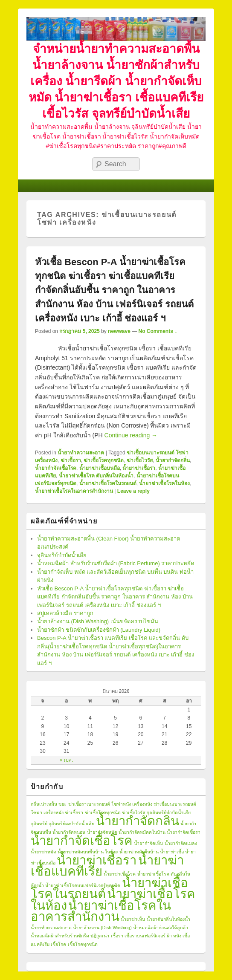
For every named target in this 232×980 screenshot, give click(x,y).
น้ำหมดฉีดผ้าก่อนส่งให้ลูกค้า (161, 928)
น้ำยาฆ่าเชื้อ (172, 852)
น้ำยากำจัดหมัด (102, 832)
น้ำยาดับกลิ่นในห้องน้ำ (168, 919)
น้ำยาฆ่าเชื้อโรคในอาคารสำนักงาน (74, 491)
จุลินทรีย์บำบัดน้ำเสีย (62, 555)
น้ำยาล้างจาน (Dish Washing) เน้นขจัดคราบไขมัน (98, 621)
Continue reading (131, 435)
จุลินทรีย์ (39, 824)
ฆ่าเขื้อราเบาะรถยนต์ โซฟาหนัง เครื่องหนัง (110, 804)
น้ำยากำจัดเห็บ (148, 843)
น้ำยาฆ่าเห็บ (133, 919)
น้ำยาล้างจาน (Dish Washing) (102, 928)
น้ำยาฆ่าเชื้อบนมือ (100, 468)
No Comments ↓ (158, 331)
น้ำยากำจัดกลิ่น (173, 460)
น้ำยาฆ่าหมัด (43, 852)
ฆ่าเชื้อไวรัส (140, 460)
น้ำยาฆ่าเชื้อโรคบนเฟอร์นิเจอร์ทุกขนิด (83, 885)
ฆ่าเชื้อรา (71, 460)
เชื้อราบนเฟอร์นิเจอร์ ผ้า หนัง (153, 936)
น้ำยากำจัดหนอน (69, 832)
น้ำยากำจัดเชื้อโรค (56, 468)
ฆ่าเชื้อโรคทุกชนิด (104, 460)
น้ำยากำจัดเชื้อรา (184, 832)
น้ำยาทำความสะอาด (81, 453)
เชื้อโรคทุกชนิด (83, 944)
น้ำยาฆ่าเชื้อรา (139, 468)
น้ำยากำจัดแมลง (181, 843)
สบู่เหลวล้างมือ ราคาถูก (65, 613)
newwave (119, 331)
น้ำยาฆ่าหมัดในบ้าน (139, 852)
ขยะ (62, 804)
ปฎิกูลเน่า (100, 936)
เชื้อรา (117, 936)
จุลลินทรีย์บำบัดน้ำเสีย (169, 812)
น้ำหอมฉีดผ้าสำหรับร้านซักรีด (60, 936)
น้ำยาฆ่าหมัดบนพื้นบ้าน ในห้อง (88, 852)
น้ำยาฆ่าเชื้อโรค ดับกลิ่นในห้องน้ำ (96, 476)
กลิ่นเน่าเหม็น (44, 804)
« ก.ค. (67, 760)
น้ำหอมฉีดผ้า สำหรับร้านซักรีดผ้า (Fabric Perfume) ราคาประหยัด (116, 563)
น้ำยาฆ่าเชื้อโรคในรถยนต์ (108, 483)
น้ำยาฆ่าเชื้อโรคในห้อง (164, 483)
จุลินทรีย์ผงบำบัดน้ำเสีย (71, 824)
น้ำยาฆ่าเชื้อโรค (120, 874)
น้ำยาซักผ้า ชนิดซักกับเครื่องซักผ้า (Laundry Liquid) (99, 630)
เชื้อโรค (58, 944)
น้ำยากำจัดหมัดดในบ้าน (142, 832)
